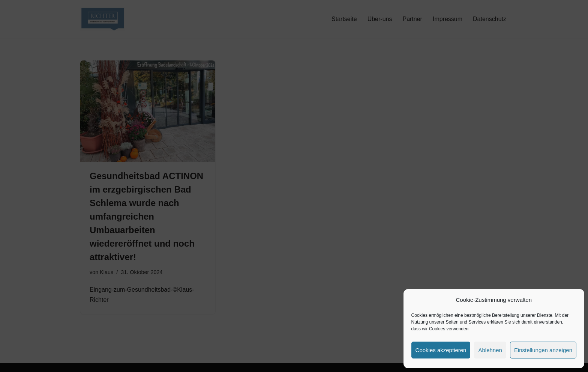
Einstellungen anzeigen (543, 350)
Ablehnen (490, 350)
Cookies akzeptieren (441, 350)
